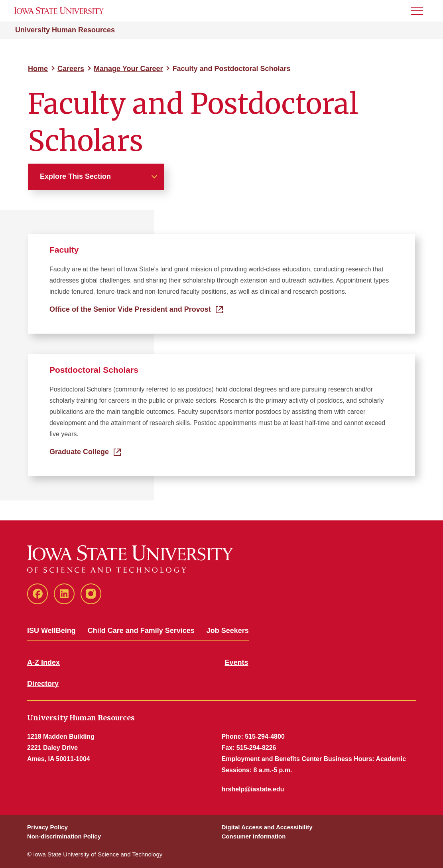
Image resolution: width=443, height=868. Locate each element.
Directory (43, 684)
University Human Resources (65, 30)
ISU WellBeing (51, 631)
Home (38, 69)
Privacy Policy (47, 827)
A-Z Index (43, 662)
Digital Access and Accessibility (267, 827)
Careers (71, 69)
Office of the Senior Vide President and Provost (130, 309)
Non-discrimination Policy (64, 836)
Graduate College (79, 452)
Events (237, 662)
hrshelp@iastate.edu (253, 789)
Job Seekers (228, 631)
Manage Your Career (128, 69)
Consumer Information (254, 836)
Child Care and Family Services (141, 631)
